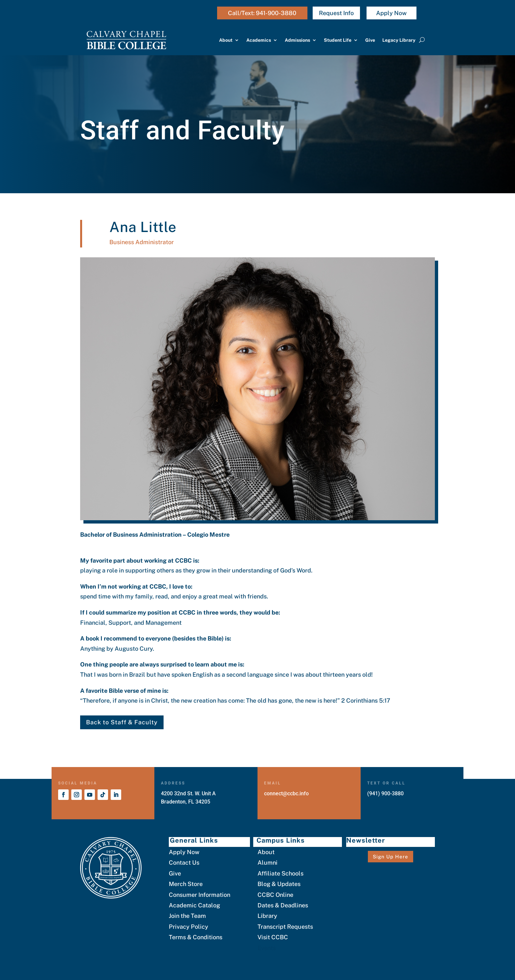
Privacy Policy (189, 927)
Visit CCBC (273, 937)
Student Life (338, 40)
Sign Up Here (391, 857)
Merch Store (186, 884)
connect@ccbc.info (286, 793)
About (226, 40)
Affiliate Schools (280, 873)
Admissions (297, 40)
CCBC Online (275, 895)
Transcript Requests (285, 927)
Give (370, 40)
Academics (259, 40)
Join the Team (187, 916)
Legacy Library (399, 40)
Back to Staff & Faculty (122, 722)
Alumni (268, 863)
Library (267, 916)
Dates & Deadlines (283, 905)
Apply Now (391, 13)
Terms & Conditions (196, 937)
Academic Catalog (194, 905)
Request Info (336, 13)
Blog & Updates (279, 884)
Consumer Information (200, 895)
